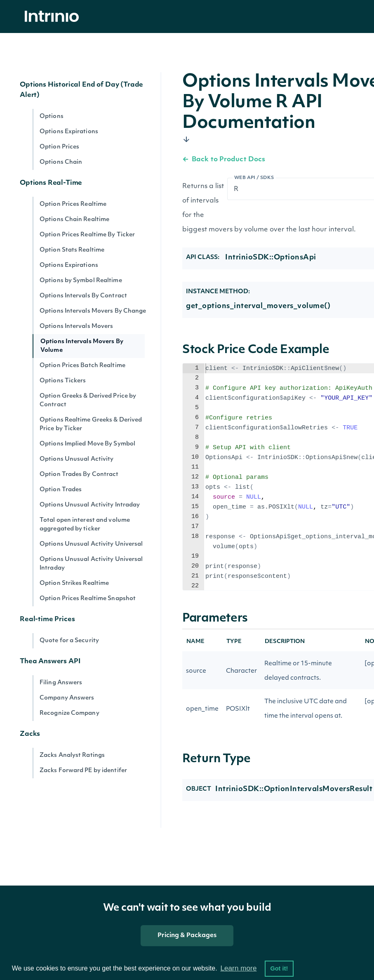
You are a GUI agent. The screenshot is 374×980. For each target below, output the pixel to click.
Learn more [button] (238, 968)
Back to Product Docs (224, 160)
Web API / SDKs (254, 178)
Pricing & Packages (187, 936)
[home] (54, 17)
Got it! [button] (279, 968)
